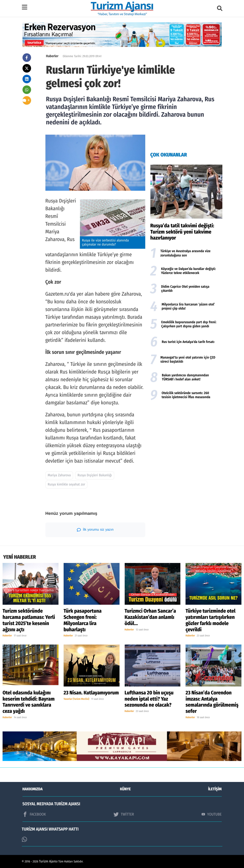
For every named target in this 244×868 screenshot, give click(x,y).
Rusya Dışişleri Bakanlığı (95, 475)
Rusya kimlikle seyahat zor (67, 485)
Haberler (52, 56)
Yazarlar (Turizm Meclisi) (76, 699)
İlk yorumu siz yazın (95, 530)
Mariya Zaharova (59, 475)
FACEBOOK (34, 814)
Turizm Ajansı (48, 861)
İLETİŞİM (215, 789)
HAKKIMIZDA (33, 789)
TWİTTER (124, 814)
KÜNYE (125, 789)
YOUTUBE (212, 814)
